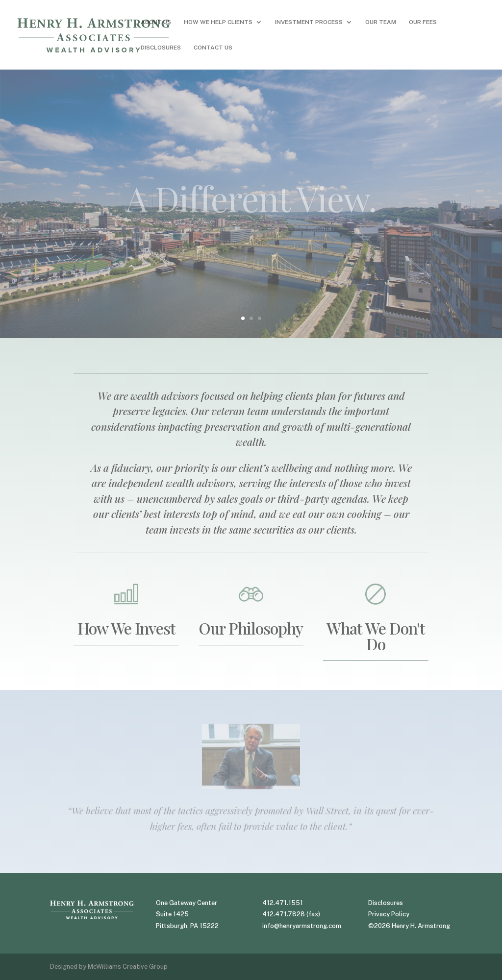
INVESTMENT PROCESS (309, 22)
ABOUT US (156, 22)
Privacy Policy (389, 914)
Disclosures (386, 903)
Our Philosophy (251, 628)
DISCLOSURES (161, 48)
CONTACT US (213, 48)
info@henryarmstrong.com (302, 926)
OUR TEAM (381, 22)
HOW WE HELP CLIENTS (218, 22)
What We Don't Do (376, 636)
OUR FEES (423, 22)
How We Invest (126, 628)
